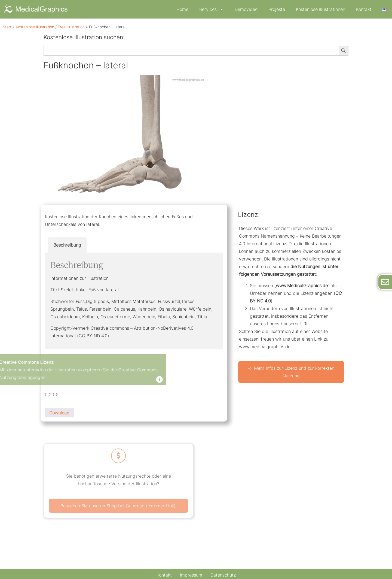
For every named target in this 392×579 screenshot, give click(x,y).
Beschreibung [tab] (67, 245)
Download (59, 413)
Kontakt (364, 9)
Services (212, 9)
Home (182, 9)
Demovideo (246, 9)
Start (7, 27)
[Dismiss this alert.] (91, 380)
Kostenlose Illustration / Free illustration (50, 27)
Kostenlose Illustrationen (321, 9)
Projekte (277, 9)
